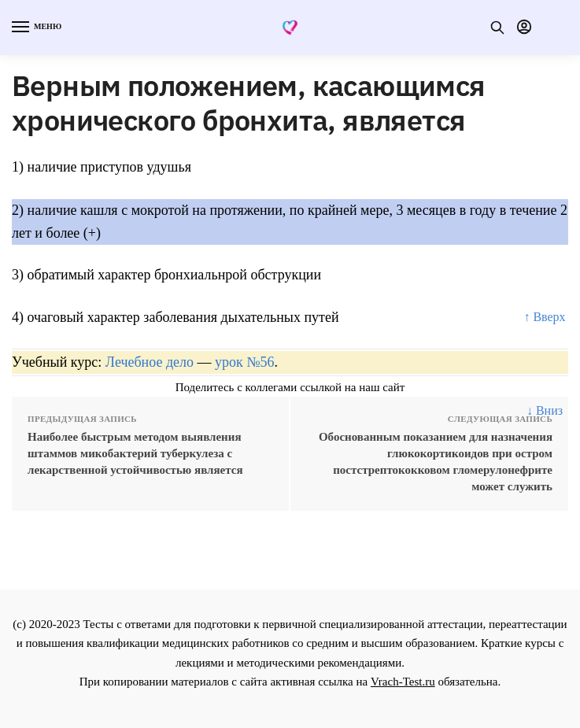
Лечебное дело (150, 362)
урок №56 (244, 362)
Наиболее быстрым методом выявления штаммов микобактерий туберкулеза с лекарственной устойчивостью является (135, 453)
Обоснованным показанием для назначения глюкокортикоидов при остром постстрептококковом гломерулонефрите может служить (436, 462)
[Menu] (35, 28)
